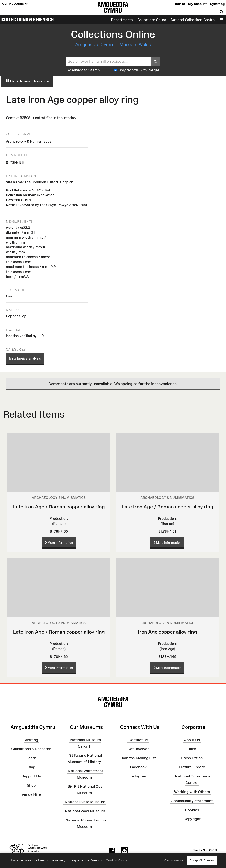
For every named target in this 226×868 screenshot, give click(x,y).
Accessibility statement (192, 801)
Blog (31, 767)
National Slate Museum (85, 802)
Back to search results (27, 81)
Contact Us (138, 740)
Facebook (138, 767)
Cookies (192, 810)
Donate (179, 4)
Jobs (192, 749)
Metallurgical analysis (25, 358)
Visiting (31, 740)
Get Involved (138, 749)
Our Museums (15, 4)
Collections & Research (28, 20)
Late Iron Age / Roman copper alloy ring (59, 507)
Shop (31, 785)
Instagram (138, 776)
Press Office (192, 758)
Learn (31, 758)
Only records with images (139, 70)
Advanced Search (84, 70)
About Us (192, 740)
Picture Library (192, 767)
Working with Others (192, 792)
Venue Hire (31, 794)
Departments (122, 20)
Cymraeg (217, 4)
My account (197, 4)
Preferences (174, 860)
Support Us (31, 776)
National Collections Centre (193, 20)
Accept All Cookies (202, 860)
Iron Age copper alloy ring (167, 632)
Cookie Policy (116, 860)
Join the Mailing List (138, 758)
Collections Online (152, 20)
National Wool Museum (85, 811)
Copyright (192, 819)
